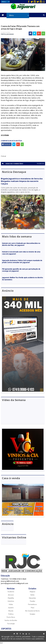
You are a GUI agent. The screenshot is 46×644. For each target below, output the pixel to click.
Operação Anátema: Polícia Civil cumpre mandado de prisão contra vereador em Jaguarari (22, 261)
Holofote (11, 601)
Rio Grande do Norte (32, 611)
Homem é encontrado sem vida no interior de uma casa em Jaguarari (21, 253)
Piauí (32, 608)
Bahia (32, 595)
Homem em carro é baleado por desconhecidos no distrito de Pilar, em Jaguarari (21, 244)
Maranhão (32, 598)
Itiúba (11, 604)
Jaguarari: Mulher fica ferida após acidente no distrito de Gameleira (22, 278)
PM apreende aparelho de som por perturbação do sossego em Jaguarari (21, 270)
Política (11, 614)
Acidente (11, 592)
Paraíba (32, 601)
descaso (11, 595)
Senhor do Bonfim (11, 620)
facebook (40, 164)
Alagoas (32, 592)
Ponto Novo (11, 617)
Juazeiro (11, 608)
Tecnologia (11, 624)
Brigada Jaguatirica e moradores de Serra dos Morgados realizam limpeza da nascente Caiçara (22, 181)
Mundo (11, 611)
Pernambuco (32, 604)
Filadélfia (11, 598)
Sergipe (32, 614)
